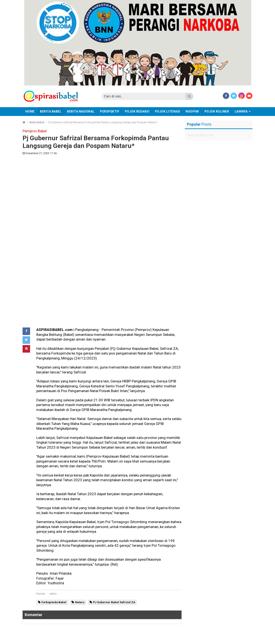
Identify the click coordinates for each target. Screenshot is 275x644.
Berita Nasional (81, 111)
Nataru (80, 448)
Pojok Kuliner (217, 111)
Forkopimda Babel (54, 448)
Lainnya (241, 111)
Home (30, 111)
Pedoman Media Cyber (108, 639)
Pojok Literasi (168, 111)
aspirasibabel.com (239, 639)
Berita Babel (51, 111)
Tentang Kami (156, 639)
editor (53, 439)
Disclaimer (135, 639)
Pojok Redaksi (137, 111)
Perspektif (110, 111)
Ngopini (192, 111)
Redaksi (82, 639)
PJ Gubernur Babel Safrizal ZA (114, 448)
